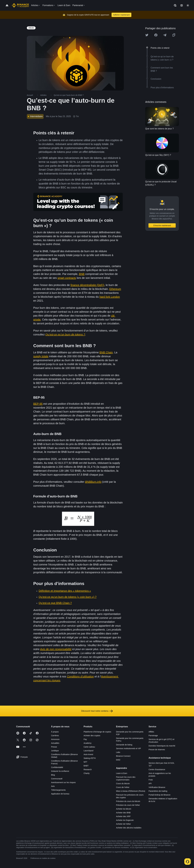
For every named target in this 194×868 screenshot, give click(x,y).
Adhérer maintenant (121, 15)
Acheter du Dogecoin (125, 820)
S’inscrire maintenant (162, 225)
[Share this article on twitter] (147, 35)
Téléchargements (58, 790)
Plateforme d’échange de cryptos (97, 732)
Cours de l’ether (123, 787)
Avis (53, 786)
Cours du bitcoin (123, 784)
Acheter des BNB (123, 813)
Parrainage (153, 736)
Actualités (55, 743)
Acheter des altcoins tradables (129, 828)
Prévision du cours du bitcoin (128, 801)
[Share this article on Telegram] (165, 35)
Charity (86, 773)
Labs (118, 752)
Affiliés (151, 732)
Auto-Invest (88, 754)
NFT (85, 762)
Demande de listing (124, 745)
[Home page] (20, 5)
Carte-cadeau (89, 747)
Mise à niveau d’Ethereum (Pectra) (131, 791)
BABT (86, 766)
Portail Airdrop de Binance (160, 795)
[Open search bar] (174, 5)
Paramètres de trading (158, 791)
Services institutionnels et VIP (129, 748)
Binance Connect (123, 756)
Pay (85, 739)
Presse (54, 747)
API (150, 784)
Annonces (55, 739)
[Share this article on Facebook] (156, 35)
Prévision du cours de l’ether (128, 805)
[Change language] (182, 5)
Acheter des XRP (123, 816)
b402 (118, 760)
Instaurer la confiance (60, 771)
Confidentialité (57, 767)
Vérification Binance (157, 787)
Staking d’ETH (90, 758)
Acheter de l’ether (124, 824)
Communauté (57, 779)
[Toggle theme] (188, 5)
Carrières (55, 736)
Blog (53, 775)
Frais (151, 780)
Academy (87, 743)
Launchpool (88, 751)
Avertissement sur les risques (63, 782)
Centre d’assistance (157, 769)
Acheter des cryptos (92, 736)
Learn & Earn (122, 773)
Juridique (55, 751)
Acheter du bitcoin (124, 809)
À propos (55, 732)
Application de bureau (60, 794)
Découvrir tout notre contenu (97, 711)
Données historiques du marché (162, 746)
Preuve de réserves (157, 750)
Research (88, 769)
